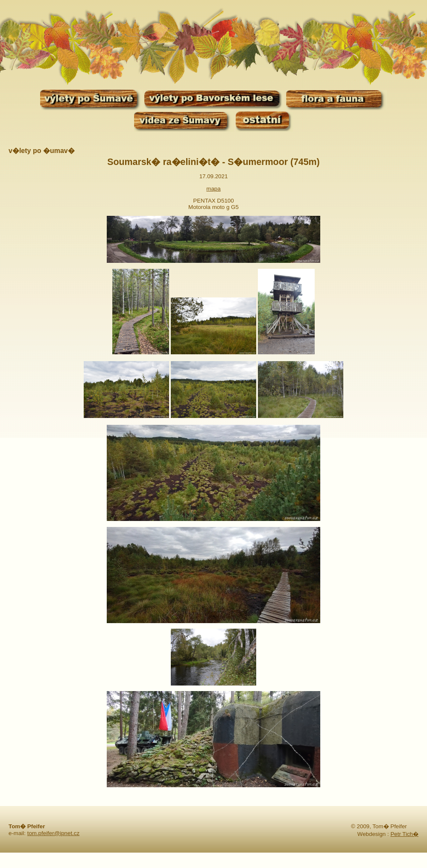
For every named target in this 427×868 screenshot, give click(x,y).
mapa (213, 189)
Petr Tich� (404, 834)
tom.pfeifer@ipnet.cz (53, 833)
